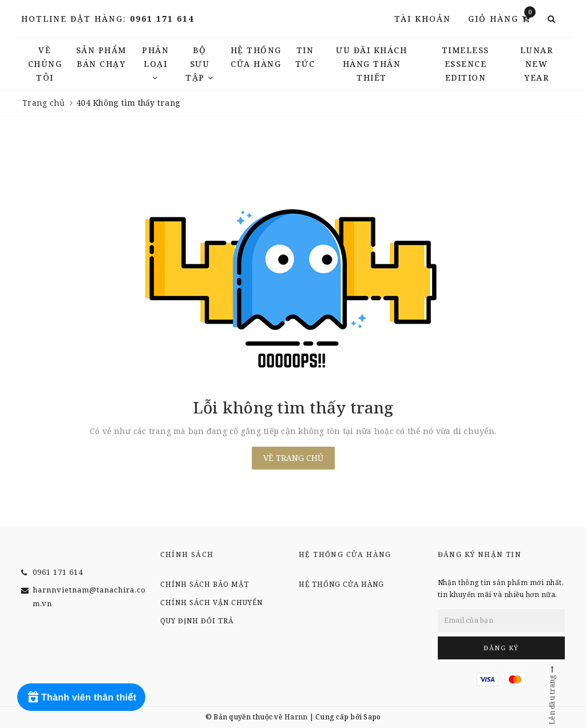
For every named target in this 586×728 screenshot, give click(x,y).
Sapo (372, 717)
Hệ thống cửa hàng (256, 57)
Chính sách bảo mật (205, 584)
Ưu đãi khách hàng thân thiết (371, 64)
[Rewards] (81, 697)
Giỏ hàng (502, 18)
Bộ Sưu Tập (200, 64)
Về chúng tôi (45, 64)
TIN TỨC (305, 57)
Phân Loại (155, 63)
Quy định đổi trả (197, 621)
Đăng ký (501, 648)
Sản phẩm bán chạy (101, 57)
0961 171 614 (162, 19)
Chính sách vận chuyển (211, 602)
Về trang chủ (293, 458)
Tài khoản (423, 19)
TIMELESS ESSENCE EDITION (466, 64)
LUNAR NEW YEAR (537, 64)
